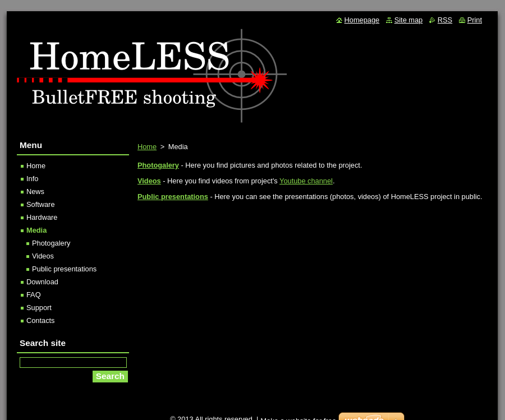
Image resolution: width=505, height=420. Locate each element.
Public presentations (173, 197)
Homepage (362, 20)
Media (36, 230)
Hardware (42, 217)
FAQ (34, 295)
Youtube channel (306, 181)
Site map (409, 20)
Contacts (41, 320)
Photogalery (51, 243)
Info (32, 179)
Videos (43, 256)
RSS (445, 20)
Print (475, 20)
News (35, 191)
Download (42, 282)
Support (39, 308)
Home (147, 147)
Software (41, 204)
